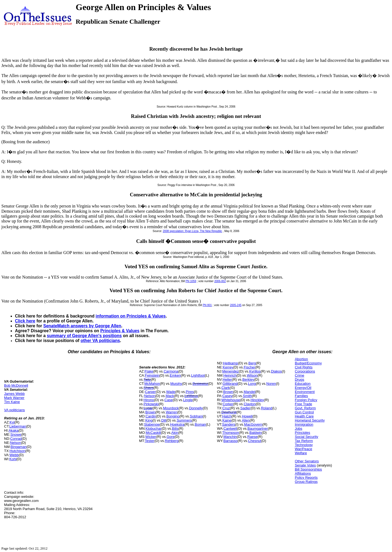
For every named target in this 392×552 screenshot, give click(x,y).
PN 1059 (191, 281)
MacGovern (253, 424)
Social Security (307, 437)
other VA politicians (100, 341)
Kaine (227, 420)
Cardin (151, 416)
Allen (246, 420)
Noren (271, 384)
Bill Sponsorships (308, 469)
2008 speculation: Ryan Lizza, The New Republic (192, 231)
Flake (149, 371)
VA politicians (14, 410)
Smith (247, 396)
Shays (149, 388)
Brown (150, 412)
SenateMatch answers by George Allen (82, 326)
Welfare (301, 453)
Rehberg (172, 441)
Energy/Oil (303, 388)
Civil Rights (304, 367)
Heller (227, 379)
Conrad (16, 439)
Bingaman (19, 447)
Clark (226, 388)
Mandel (249, 392)
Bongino (173, 416)
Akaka (14, 430)
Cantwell (230, 429)
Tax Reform (304, 441)
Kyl (12, 422)
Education (303, 384)
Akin (175, 433)
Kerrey (228, 367)
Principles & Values (120, 331)
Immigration (304, 424)
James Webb (14, 394)
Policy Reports (306, 478)
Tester (150, 441)
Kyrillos (255, 371)
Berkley (248, 379)
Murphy (176, 384)
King (149, 420)
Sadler (246, 408)
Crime (300, 375)
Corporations (305, 371)
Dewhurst (229, 412)
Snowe (16, 434)
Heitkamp (230, 363)
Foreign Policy (306, 400)
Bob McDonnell (16, 385)
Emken (175, 375)
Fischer (249, 367)
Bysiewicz (200, 384)
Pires (190, 392)
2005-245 (236, 305)
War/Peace (304, 449)
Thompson (230, 433)
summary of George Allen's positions (84, 336)
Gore (171, 437)
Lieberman (18, 426)
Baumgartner (258, 429)
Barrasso (231, 441)
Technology (304, 445)
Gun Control (304, 412)
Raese (252, 437)
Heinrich (230, 375)
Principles (302, 433)
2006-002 (220, 281)
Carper (151, 392)
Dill (164, 420)
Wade (171, 392)
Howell (247, 416)
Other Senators (307, 461)
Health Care (304, 416)
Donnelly (196, 408)
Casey (227, 396)
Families (301, 396)
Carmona (171, 371)
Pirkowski (151, 404)
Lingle (188, 400)
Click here (25, 321)
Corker (228, 404)
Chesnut (255, 441)
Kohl (13, 459)
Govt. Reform (305, 408)
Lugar (148, 408)
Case (169, 400)
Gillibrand (230, 384)
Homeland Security (310, 420)
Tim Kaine (12, 402)
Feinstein (152, 375)
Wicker (151, 437)
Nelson (16, 443)
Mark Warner (14, 398)
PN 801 (207, 305)
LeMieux (191, 396)
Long (252, 384)
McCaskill (153, 433)
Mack (170, 396)
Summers (184, 420)
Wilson (252, 375)
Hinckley (257, 400)
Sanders (229, 424)
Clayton (250, 404)
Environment (305, 392)
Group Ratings (306, 482)
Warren (171, 412)
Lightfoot (198, 375)
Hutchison (17, 451)
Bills (175, 429)
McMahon (152, 384)
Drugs (300, 379)
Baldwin (256, 433)
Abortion (301, 359)
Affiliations (303, 473)
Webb (14, 455)
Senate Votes (305, 465)
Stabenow (152, 424)
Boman (200, 424)
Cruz (226, 408)
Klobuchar (154, 429)
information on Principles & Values (131, 316)
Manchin (230, 437)
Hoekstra (177, 424)
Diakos (277, 371)
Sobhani (196, 416)
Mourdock (171, 408)
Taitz (147, 379)
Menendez (230, 371)
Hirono (149, 400)
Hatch (227, 416)
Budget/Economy (308, 363)
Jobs (298, 429)
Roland (267, 408)
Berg (252, 363)
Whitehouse (231, 400)
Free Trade (304, 404)
